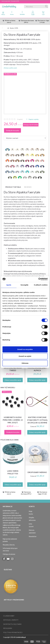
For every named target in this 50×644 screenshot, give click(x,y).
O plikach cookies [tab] (41, 285)
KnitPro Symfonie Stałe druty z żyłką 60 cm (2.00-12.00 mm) (37, 420)
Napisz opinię (33, 119)
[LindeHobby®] (9, 6)
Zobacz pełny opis (10, 68)
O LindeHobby (9, 616)
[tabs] (43, 13)
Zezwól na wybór (25, 356)
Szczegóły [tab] (24, 285)
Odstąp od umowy (9, 554)
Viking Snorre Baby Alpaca (37, 369)
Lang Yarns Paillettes (13, 472)
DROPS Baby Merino (37, 472)
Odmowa (25, 363)
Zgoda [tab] (9, 285)
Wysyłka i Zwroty (9, 545)
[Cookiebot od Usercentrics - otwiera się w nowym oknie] (38, 279)
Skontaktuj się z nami (12, 624)
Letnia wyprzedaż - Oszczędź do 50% (10, 1)
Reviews (28, 187)
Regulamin (8, 628)
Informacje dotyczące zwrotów (10, 549)
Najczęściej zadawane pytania (10, 540)
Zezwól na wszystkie (25, 349)
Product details (13, 187)
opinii (20, 119)
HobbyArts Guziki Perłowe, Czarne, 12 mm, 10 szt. (13, 420)
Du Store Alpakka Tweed (13, 369)
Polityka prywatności (13, 632)
